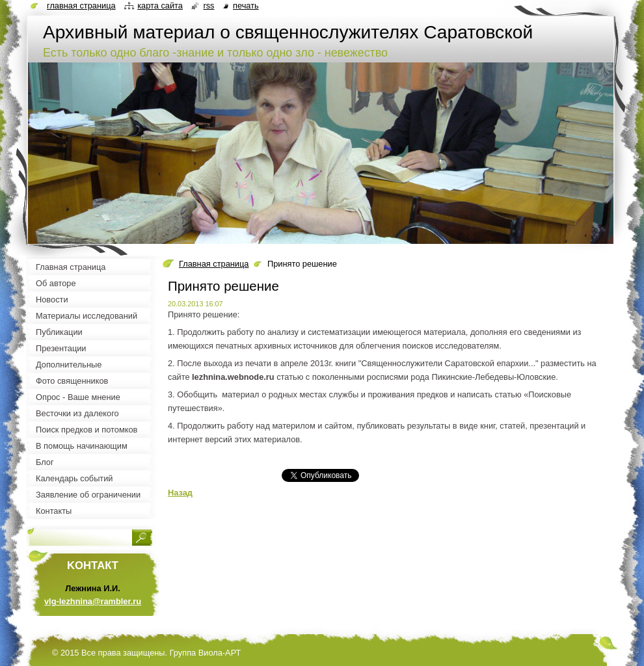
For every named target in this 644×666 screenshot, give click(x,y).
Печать (246, 6)
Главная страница (214, 264)
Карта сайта (160, 6)
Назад (180, 493)
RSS (208, 6)
